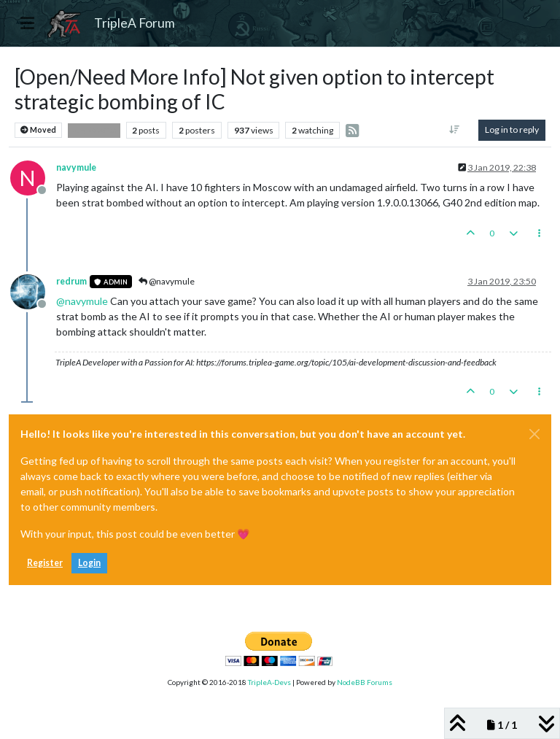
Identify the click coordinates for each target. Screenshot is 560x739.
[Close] (534, 434)
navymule (76, 167)
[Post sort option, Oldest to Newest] (455, 130)
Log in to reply (512, 129)
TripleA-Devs (269, 682)
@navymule (167, 281)
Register (45, 563)
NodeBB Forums (365, 682)
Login (89, 563)
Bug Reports (94, 130)
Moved (38, 130)
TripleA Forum (135, 23)
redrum (71, 281)
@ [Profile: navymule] (82, 301)
